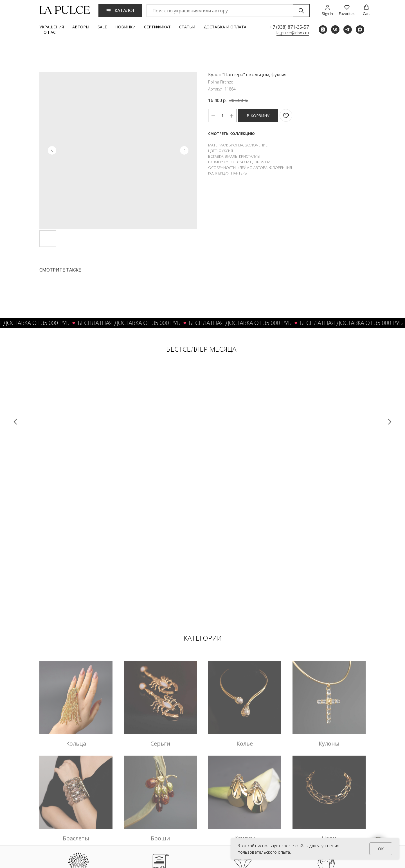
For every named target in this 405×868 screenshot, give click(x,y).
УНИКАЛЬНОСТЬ (242, 732)
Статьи (187, 27)
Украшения (52, 27)
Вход (309, 817)
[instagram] (323, 30)
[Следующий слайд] (390, 422)
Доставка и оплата (225, 27)
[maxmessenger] (360, 30)
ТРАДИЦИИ (79, 732)
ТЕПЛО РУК (326, 732)
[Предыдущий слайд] (15, 422)
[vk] (335, 30)
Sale (102, 27)
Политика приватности (201, 851)
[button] (327, 10)
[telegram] (348, 30)
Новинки (125, 27)
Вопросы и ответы (197, 828)
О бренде (282, 806)
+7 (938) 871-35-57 (289, 27)
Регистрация (316, 806)
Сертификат (157, 27)
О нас (50, 32)
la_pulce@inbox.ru (293, 33)
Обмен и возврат (195, 817)
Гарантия (281, 828)
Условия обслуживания (200, 839)
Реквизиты (283, 817)
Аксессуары (246, 817)
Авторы (81, 27)
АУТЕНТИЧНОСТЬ (159, 732)
